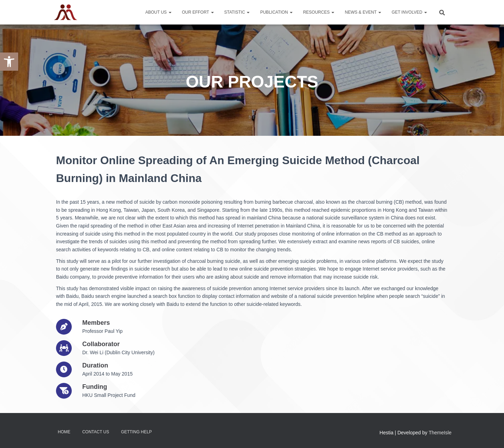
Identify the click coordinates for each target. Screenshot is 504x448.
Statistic (237, 12)
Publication (276, 12)
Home (64, 432)
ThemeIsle (440, 433)
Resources (319, 12)
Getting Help (136, 432)
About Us (158, 12)
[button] (9, 62)
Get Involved (409, 12)
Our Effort (198, 12)
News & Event (363, 12)
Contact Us (96, 432)
